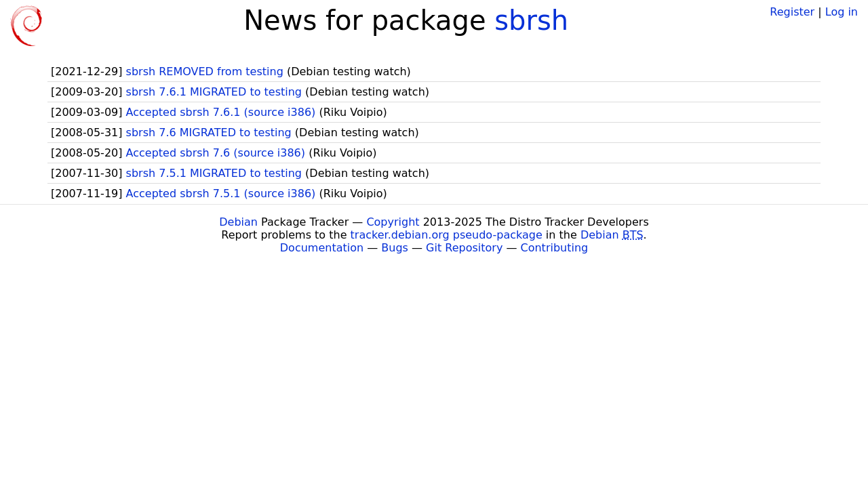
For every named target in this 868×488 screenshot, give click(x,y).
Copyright (393, 222)
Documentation (322, 248)
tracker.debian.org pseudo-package (447, 235)
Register (792, 12)
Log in (842, 12)
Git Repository (464, 248)
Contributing (555, 248)
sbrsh (531, 20)
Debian (238, 222)
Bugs (395, 248)
